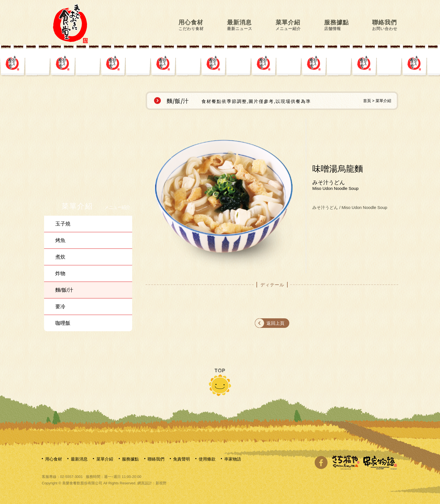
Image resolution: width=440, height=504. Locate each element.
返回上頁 (276, 323)
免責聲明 (182, 459)
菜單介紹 (288, 25)
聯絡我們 (385, 25)
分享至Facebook (321, 462)
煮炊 (60, 257)
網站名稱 (70, 23)
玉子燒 (63, 224)
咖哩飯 (63, 323)
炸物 (60, 273)
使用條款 (207, 459)
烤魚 (60, 240)
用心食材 (191, 25)
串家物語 (233, 459)
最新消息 (240, 25)
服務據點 (336, 25)
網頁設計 (145, 483)
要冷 (60, 307)
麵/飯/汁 (64, 290)
